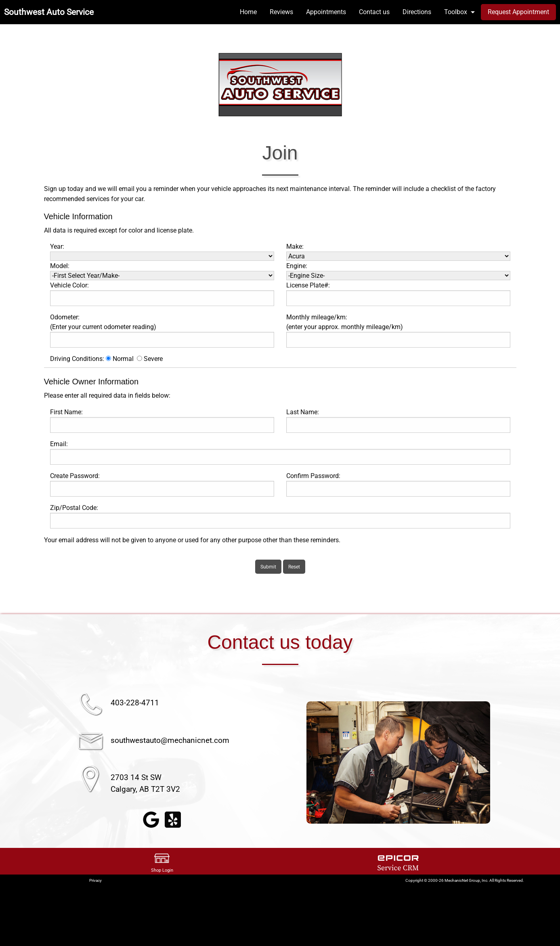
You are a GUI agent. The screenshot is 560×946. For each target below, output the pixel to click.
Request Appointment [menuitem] (518, 12)
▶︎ (500, 763)
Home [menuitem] (248, 12)
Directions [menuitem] (417, 12)
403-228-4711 (135, 703)
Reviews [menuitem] (281, 12)
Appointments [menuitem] (326, 12)
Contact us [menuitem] (374, 12)
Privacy (95, 880)
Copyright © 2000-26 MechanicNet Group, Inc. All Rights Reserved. (465, 880)
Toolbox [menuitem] (456, 12)
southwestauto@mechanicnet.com (170, 740)
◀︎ (297, 763)
